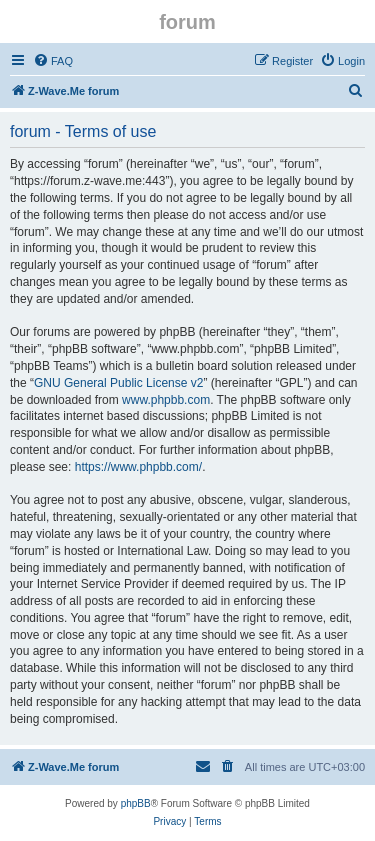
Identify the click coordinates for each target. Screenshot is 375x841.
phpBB (136, 803)
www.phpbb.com (166, 400)
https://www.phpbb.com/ (138, 467)
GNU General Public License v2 (118, 383)
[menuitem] (53, 61)
